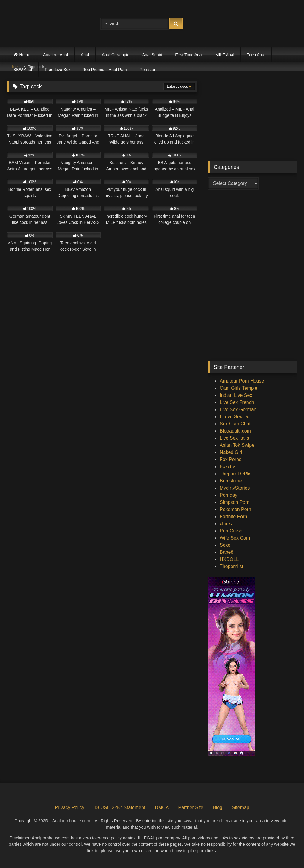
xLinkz (226, 524)
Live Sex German (238, 409)
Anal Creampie (116, 55)
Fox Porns (231, 459)
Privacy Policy (69, 808)
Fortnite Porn (233, 516)
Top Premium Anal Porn (105, 70)
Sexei (226, 545)
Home (25, 55)
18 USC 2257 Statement (119, 808)
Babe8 (227, 552)
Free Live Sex (58, 70)
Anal (85, 55)
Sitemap (241, 808)
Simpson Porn (235, 502)
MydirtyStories (235, 488)
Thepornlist (231, 566)
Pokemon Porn (235, 509)
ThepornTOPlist (236, 474)
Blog (218, 808)
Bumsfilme (231, 481)
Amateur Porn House (242, 381)
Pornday (229, 495)
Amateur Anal (56, 55)
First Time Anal (189, 55)
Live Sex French (237, 402)
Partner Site (191, 808)
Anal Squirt (152, 55)
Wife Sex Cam (235, 538)
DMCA (162, 808)
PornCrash (231, 531)
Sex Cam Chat (235, 424)
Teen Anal (256, 55)
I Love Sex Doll (236, 417)
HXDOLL (229, 559)
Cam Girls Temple (239, 388)
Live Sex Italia (235, 438)
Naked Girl (231, 452)
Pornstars (148, 70)
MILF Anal (225, 55)
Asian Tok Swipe (237, 445)
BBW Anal (23, 70)
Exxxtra (228, 467)
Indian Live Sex (236, 395)
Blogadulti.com (235, 431)
